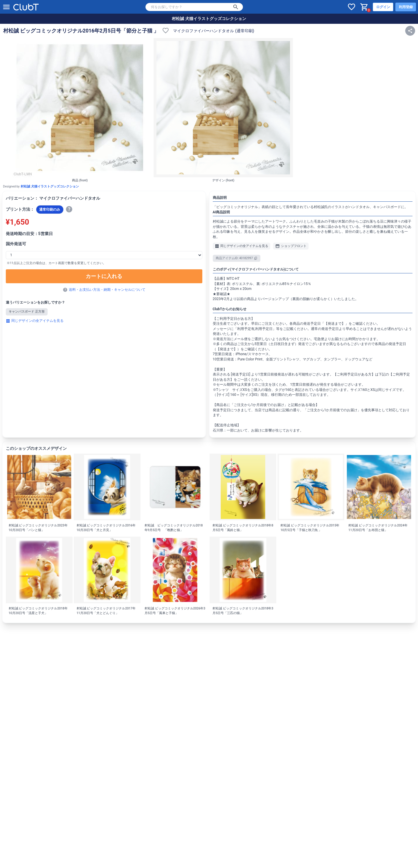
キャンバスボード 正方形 (27, 312)
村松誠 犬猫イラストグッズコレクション (209, 19)
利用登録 (406, 7)
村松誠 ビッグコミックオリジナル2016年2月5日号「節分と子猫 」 (81, 31)
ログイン (383, 7)
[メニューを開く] (6, 7)
